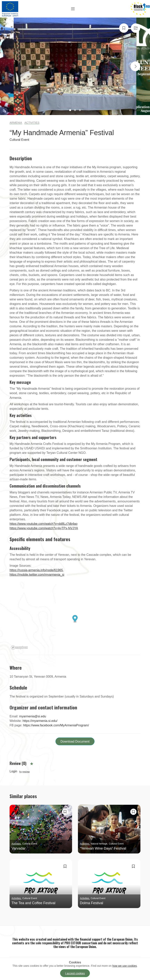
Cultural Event (19, 140)
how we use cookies (125, 966)
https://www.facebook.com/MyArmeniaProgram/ (56, 725)
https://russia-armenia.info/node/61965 (36, 570)
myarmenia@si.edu (33, 716)
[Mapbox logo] (19, 648)
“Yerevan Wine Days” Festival (103, 848)
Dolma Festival (92, 903)
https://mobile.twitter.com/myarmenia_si (37, 575)
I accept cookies (75, 973)
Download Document (75, 741)
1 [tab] (71, 111)
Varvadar (19, 848)
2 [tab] (75, 111)
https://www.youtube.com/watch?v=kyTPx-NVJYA (44, 528)
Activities (32, 123)
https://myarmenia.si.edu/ (40, 721)
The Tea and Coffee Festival (33, 903)
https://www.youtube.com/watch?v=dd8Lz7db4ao (43, 524)
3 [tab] (80, 111)
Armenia (16, 123)
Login (13, 772)
